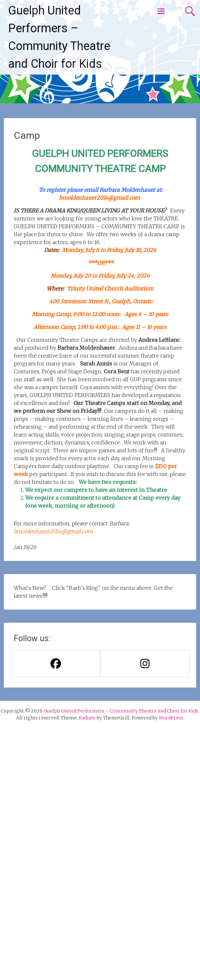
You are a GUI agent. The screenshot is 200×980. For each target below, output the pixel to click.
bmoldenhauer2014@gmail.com (100, 198)
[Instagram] (145, 664)
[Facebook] (55, 664)
